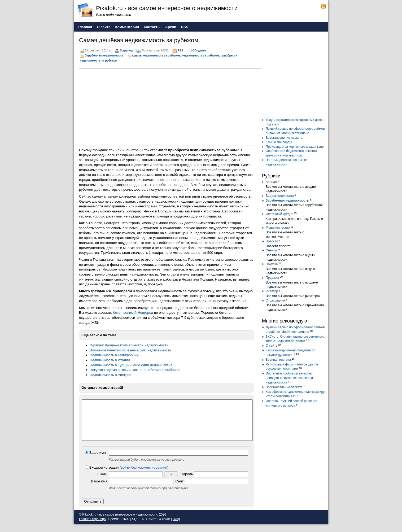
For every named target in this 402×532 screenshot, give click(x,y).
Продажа (272, 278)
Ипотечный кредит (279, 214)
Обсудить (199, 50)
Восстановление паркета (284, 138)
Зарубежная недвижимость (104, 55)
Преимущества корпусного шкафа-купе (295, 147)
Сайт (179, 489)
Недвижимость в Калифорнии (114, 355)
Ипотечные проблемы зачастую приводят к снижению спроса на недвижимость (289, 378)
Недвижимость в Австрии (110, 375)
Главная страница (92, 527)
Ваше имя (95, 461)
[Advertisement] (125, 106)
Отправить (93, 509)
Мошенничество (278, 228)
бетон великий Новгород (133, 313)
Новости (272, 241)
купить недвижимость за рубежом (156, 55)
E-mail (102, 482)
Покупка (272, 264)
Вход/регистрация (127, 475)
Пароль (187, 482)
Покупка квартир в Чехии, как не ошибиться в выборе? (135, 370)
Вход (176, 527)
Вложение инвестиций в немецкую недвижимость (130, 350)
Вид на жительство (280, 196)
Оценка (271, 250)
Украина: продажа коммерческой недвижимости (129, 345)
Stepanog (126, 50)
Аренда (271, 182)
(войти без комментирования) (144, 475)
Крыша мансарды (279, 142)
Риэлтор (272, 291)
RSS (181, 50)
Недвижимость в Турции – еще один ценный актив (131, 365)
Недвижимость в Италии (110, 360)
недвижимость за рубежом (200, 55)
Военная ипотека (278, 360)
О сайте (272, 346)
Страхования (275, 300)
